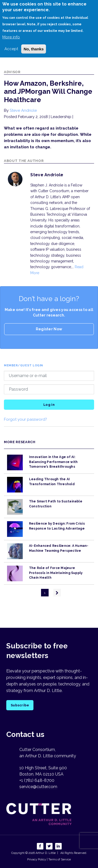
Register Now (49, 329)
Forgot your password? (25, 419)
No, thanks (34, 49)
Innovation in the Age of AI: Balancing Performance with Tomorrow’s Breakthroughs (53, 462)
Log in (49, 405)
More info (11, 37)
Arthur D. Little (45, 853)
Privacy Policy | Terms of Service (49, 860)
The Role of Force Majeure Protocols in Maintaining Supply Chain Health (56, 573)
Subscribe (20, 705)
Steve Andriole (23, 110)
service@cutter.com (38, 787)
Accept (11, 49)
